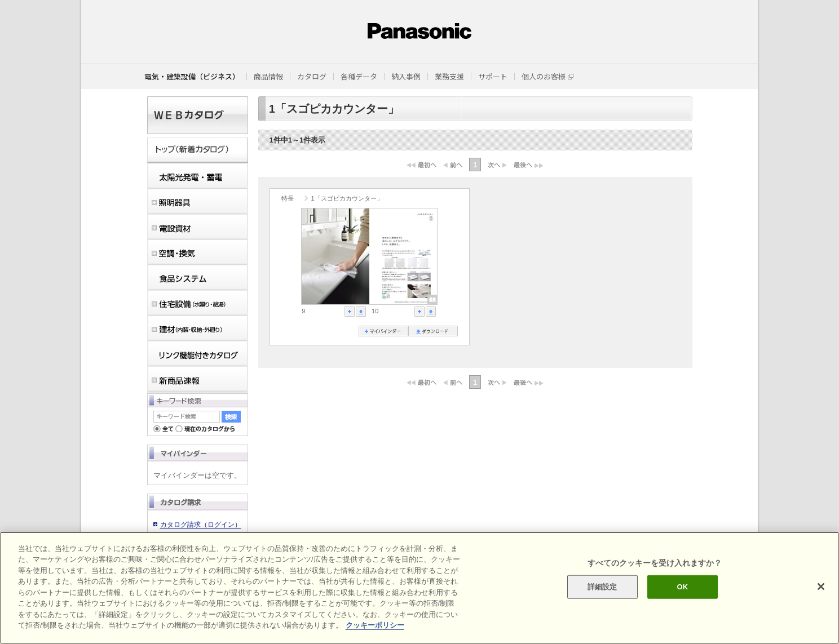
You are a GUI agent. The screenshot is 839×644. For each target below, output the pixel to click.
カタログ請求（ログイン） (201, 525)
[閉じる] (821, 587)
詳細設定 (602, 587)
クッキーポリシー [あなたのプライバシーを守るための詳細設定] (375, 625)
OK (683, 587)
